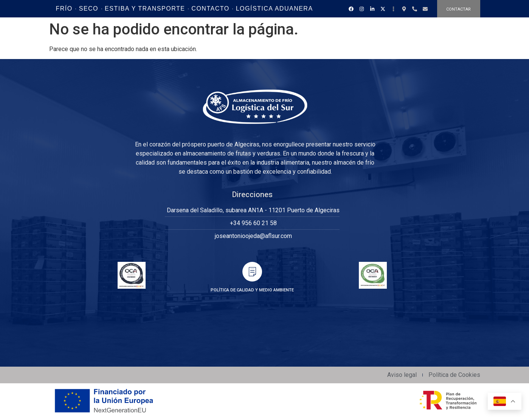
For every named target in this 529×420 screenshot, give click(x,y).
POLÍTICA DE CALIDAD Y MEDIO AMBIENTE (252, 290)
